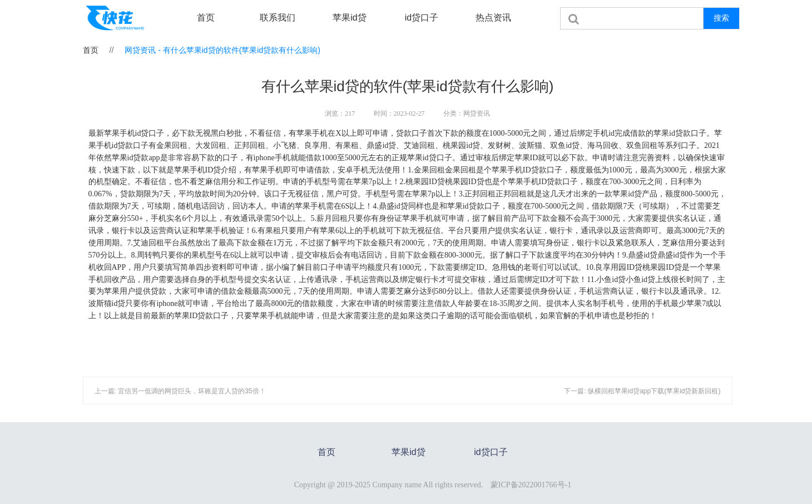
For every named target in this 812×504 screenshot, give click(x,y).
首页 (206, 18)
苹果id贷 (349, 18)
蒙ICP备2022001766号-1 (531, 485)
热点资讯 (493, 18)
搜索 (721, 18)
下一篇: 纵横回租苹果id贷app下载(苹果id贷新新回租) (642, 391)
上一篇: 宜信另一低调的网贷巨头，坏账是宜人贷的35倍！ (180, 391)
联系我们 (278, 18)
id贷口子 (422, 18)
